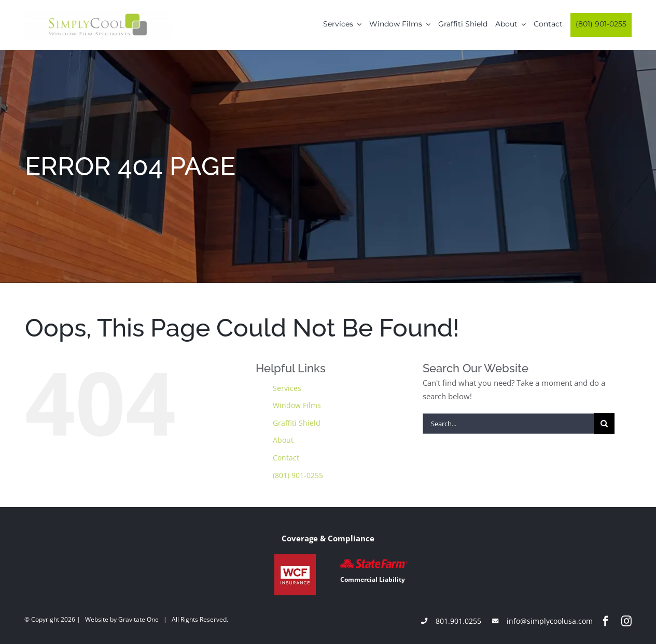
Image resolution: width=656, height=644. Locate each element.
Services (287, 388)
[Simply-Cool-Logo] (98, 15)
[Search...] (508, 424)
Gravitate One (138, 619)
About (283, 440)
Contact (286, 458)
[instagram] (626, 621)
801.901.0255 (458, 621)
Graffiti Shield (297, 423)
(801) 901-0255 (298, 475)
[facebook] (606, 621)
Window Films (297, 405)
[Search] (604, 424)
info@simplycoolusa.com (550, 621)
